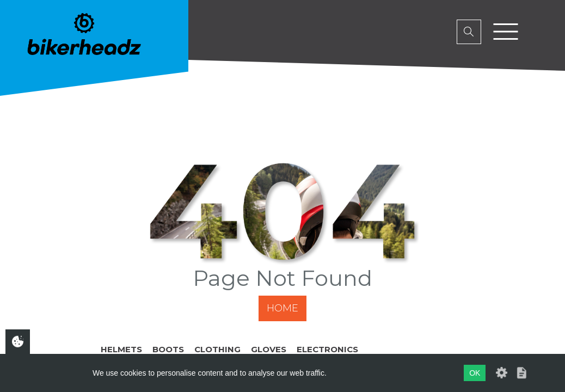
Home (282, 308)
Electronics (327, 349)
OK (475, 373)
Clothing (217, 349)
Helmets (121, 349)
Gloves (269, 349)
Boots (168, 349)
